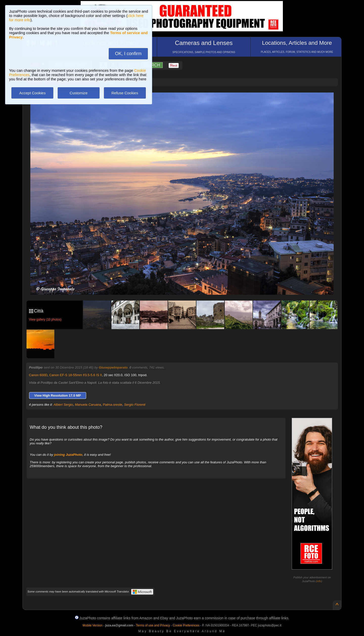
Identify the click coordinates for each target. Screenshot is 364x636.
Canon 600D (38, 375)
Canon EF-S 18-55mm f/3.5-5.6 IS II (76, 375)
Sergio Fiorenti (135, 405)
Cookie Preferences (186, 625)
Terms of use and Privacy (153, 625)
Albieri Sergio (63, 405)
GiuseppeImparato (113, 367)
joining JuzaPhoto (68, 455)
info (319, 581)
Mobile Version (93, 625)
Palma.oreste (113, 405)
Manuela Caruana (88, 405)
